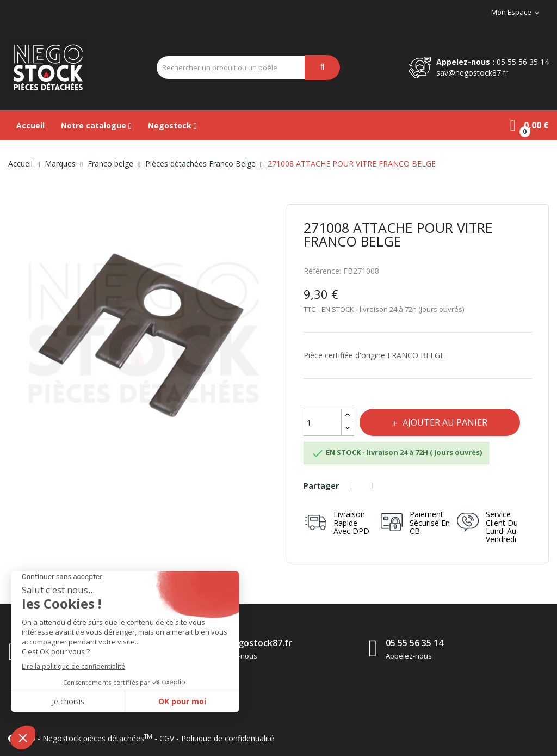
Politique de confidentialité (228, 738)
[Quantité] (323, 422)
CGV (167, 738)
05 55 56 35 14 (523, 62)
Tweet (373, 486)
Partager (353, 486)
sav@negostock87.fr (472, 73)
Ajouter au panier (444, 422)
